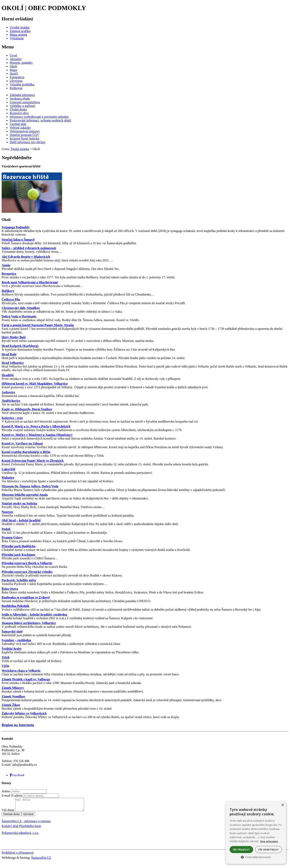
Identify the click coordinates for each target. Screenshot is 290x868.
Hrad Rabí (9, 354)
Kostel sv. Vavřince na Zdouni (22, 443)
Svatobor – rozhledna (16, 640)
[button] (256, 857)
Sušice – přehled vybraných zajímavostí (29, 248)
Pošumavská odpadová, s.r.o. (20, 835)
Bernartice (9, 274)
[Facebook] (17, 775)
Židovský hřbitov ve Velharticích (24, 713)
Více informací (269, 841)
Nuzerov (7, 512)
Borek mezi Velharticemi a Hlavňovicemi (30, 282)
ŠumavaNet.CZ (41, 860)
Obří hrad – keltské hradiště (21, 520)
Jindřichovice (11, 401)
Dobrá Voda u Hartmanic (19, 316)
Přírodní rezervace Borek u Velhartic (27, 563)
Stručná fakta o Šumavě (18, 240)
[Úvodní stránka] (20, 27)
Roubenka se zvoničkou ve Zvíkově (26, 597)
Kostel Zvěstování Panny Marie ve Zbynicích (33, 461)
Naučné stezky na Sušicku (19, 503)
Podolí (6, 529)
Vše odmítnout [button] (268, 850)
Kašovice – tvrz (12, 418)
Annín (6, 265)
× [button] (282, 805)
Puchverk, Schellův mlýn (19, 580)
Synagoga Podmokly (16, 227)
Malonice (8, 478)
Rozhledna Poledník (15, 606)
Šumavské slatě (12, 631)
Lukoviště (8, 469)
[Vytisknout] (17, 38)
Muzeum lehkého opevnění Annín (25, 495)
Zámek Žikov (11, 705)
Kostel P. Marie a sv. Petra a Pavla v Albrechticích (36, 426)
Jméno (6, 791)
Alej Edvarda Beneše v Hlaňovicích (26, 257)
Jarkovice (8, 392)
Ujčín (5, 666)
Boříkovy (8, 291)
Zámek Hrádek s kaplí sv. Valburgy (26, 679)
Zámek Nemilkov (13, 696)
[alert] (256, 833)
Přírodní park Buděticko (19, 546)
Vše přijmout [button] (241, 850)
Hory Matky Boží (14, 337)
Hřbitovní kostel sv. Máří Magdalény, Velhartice (35, 384)
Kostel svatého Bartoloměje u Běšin (26, 452)
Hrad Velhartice (13, 363)
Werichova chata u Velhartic (21, 671)
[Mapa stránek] (18, 35)
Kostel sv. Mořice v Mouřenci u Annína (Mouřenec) (37, 435)
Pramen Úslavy (12, 537)
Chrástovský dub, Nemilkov (21, 308)
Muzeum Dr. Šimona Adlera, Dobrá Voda (30, 486)
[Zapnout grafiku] (20, 31)
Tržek (6, 657)
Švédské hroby (12, 649)
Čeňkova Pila (11, 299)
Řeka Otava (10, 589)
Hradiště (8, 375)
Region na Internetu (18, 725)
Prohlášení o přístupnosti (18, 855)
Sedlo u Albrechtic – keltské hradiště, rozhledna (34, 615)
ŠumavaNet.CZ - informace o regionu (26, 824)
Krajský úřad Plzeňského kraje (21, 828)
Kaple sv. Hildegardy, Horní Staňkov (27, 409)
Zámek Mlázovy (13, 688)
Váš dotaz (8, 812)
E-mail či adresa (12, 795)
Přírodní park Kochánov (19, 555)
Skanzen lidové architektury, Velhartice (29, 623)
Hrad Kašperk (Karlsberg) (20, 346)
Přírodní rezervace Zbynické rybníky (27, 572)
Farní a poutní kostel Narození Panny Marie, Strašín (38, 325)
